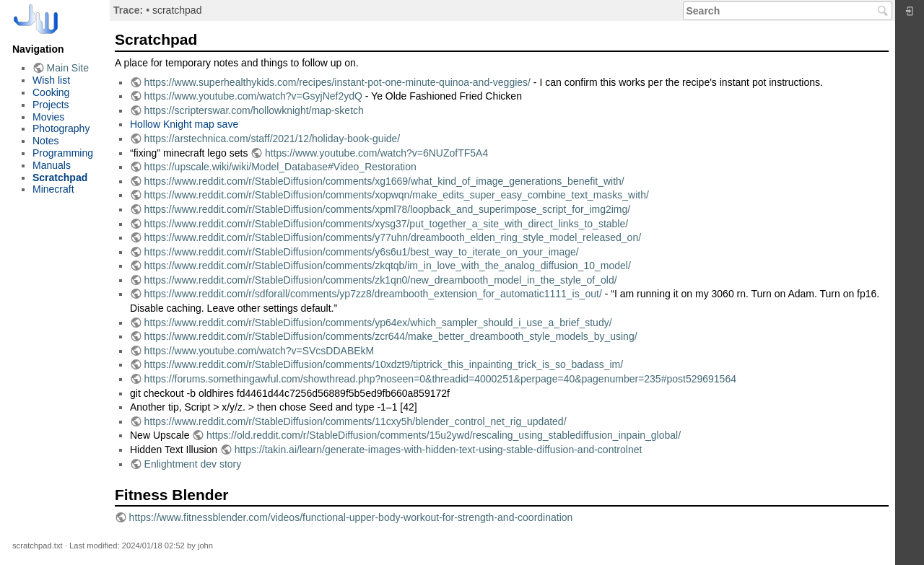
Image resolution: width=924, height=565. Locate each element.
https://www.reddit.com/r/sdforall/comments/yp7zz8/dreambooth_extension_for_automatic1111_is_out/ (373, 294)
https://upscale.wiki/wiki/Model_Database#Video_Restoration (280, 167)
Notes (46, 141)
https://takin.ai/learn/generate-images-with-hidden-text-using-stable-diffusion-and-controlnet (439, 450)
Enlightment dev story (193, 464)
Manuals (52, 165)
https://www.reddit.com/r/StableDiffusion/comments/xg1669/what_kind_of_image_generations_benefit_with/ (384, 181)
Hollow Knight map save (184, 124)
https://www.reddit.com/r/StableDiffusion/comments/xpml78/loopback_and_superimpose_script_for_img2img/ (388, 209)
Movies (48, 117)
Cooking (51, 92)
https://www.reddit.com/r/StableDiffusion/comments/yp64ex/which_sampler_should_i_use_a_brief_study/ (378, 323)
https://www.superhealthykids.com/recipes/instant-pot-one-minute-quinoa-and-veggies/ (337, 82)
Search (885, 11)
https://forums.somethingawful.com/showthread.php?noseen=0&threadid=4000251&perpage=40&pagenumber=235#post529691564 (440, 379)
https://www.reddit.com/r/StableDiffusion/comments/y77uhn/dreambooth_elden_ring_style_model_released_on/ (393, 237)
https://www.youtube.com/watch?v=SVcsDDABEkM (260, 351)
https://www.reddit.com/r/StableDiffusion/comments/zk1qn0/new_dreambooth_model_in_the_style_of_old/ (381, 280)
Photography (61, 128)
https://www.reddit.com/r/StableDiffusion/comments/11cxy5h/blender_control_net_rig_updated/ (356, 421)
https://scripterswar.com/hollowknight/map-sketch (254, 110)
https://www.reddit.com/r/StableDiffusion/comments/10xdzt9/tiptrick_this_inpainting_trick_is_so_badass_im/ (384, 364)
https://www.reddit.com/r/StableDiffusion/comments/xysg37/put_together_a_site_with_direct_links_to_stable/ (387, 224)
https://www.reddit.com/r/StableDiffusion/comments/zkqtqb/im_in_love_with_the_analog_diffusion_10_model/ (388, 266)
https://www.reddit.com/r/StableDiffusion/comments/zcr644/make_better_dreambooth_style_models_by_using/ (391, 336)
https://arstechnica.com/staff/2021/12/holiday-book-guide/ (273, 139)
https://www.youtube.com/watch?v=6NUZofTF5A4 (376, 153)
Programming (63, 153)
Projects (51, 105)
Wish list (51, 80)
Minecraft (53, 189)
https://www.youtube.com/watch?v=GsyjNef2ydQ (253, 96)
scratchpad (177, 10)
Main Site (68, 68)
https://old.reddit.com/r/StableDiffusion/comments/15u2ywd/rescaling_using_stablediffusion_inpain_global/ (444, 435)
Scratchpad (60, 178)
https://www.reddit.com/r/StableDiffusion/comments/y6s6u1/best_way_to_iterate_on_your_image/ (362, 252)
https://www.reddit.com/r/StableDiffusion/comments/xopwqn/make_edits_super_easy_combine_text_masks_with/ (397, 195)
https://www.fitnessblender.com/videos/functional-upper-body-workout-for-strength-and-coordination (351, 517)
